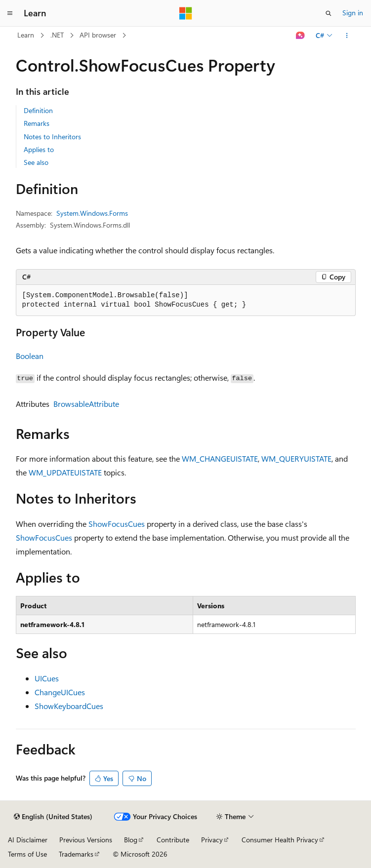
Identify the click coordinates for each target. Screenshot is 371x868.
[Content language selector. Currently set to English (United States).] (53, 817)
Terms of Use (27, 854)
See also (36, 162)
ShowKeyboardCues (69, 706)
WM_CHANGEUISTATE (220, 458)
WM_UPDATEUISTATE (65, 472)
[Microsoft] (186, 13)
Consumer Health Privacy (280, 840)
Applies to (39, 149)
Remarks (37, 123)
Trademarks (76, 854)
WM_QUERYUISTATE (296, 458)
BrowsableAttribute (86, 404)
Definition (38, 110)
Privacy (212, 840)
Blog (131, 840)
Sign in (353, 13)
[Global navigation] (10, 13)
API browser (98, 35)
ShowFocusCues (117, 524)
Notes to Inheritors (52, 137)
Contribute (173, 840)
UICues (47, 678)
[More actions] (347, 36)
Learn (26, 35)
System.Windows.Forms (92, 213)
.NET (57, 35)
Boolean (30, 356)
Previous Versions (86, 840)
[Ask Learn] (300, 36)
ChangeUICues (60, 692)
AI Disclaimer (28, 840)
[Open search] (329, 13)
